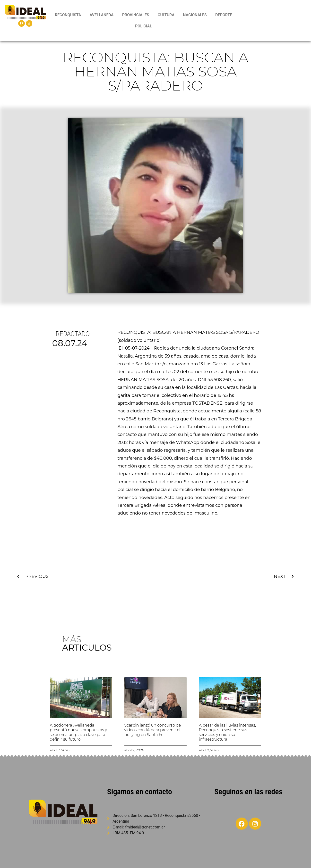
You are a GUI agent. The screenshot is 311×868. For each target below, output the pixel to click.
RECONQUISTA (68, 15)
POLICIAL (143, 26)
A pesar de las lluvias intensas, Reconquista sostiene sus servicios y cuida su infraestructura (227, 732)
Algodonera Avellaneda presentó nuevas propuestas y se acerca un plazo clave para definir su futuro (78, 732)
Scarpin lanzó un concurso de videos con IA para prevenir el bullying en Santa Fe (153, 730)
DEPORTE (224, 15)
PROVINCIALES (136, 15)
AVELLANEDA (102, 15)
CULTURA (166, 15)
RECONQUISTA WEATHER (273, 21)
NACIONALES (195, 15)
